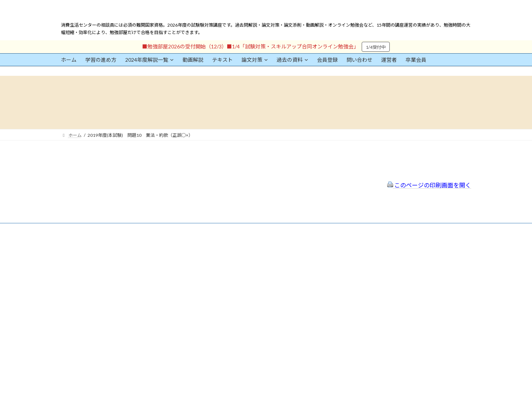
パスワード (72, 317)
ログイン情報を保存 (93, 355)
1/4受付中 (376, 47)
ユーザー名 (72, 283)
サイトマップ (221, 278)
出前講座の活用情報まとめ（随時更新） (248, 298)
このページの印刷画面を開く (429, 185)
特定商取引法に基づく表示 (235, 259)
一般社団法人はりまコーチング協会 (377, 252)
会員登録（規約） (226, 249)
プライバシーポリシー (230, 269)
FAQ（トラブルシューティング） (241, 288)
